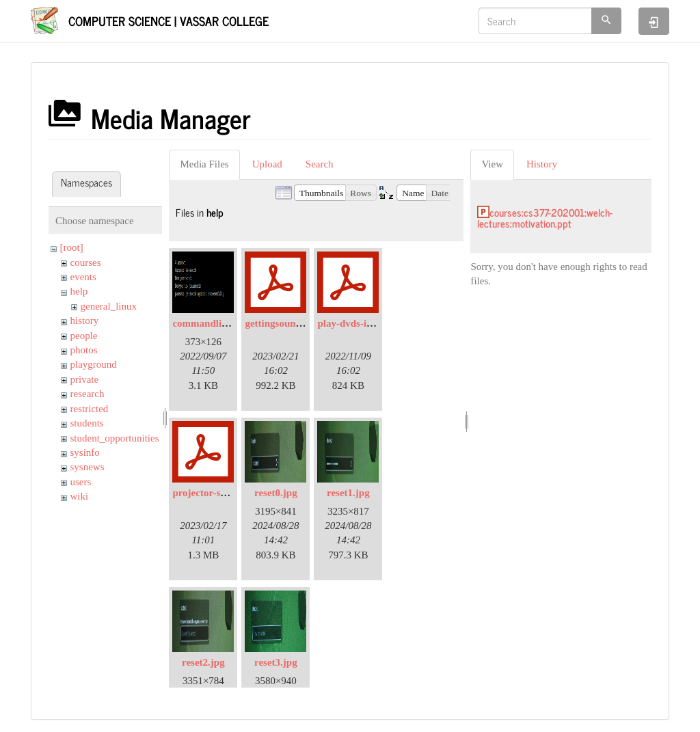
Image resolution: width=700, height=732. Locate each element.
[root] (72, 247)
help (79, 291)
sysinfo (85, 452)
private (85, 379)
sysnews (87, 467)
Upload (267, 164)
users (81, 482)
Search (320, 164)
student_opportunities (115, 438)
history (85, 321)
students (87, 423)
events (83, 277)
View (492, 164)
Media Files (204, 164)
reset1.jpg (348, 493)
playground (94, 364)
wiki (80, 496)
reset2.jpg (203, 662)
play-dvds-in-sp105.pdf (367, 323)
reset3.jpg (276, 662)
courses (86, 262)
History (542, 164)
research (87, 394)
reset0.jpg (276, 493)
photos (84, 350)
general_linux (109, 306)
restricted (90, 409)
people (84, 336)
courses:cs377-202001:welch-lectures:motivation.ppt (545, 218)
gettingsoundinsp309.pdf (298, 323)
